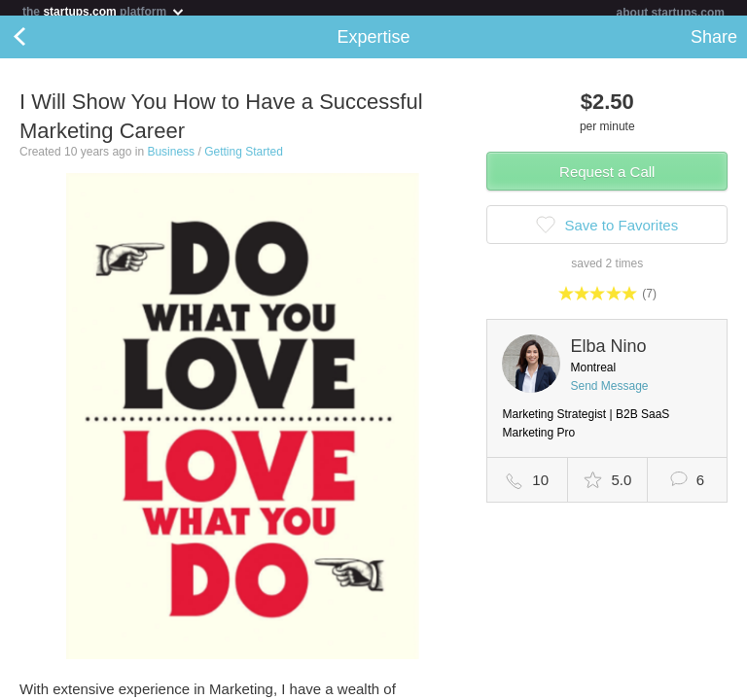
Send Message (609, 394)
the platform (104, 11)
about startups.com (671, 13)
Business (171, 159)
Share (714, 45)
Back (39, 45)
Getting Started (244, 159)
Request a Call (607, 179)
